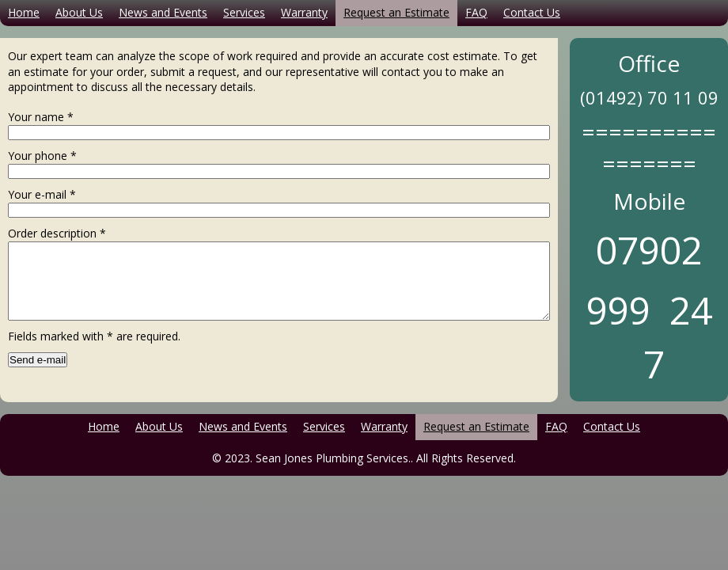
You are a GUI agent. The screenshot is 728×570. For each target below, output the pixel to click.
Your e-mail (42, 194)
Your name (41, 117)
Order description (57, 233)
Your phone (42, 156)
